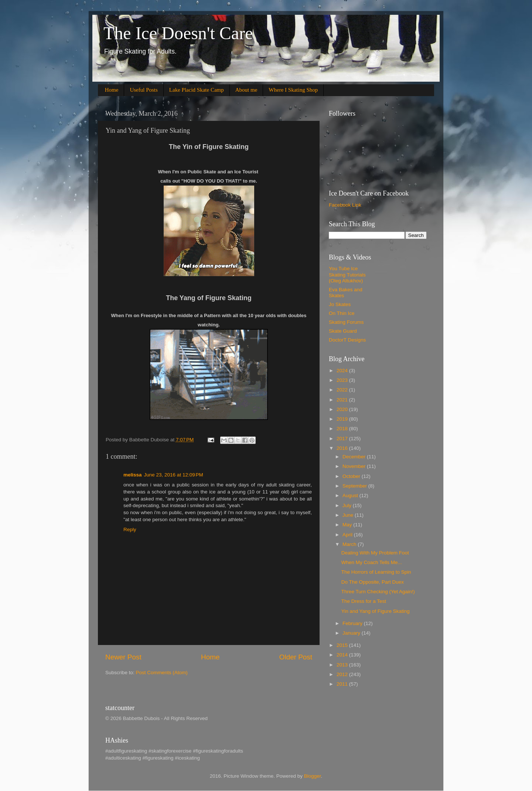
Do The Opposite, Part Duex (373, 582)
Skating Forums (346, 322)
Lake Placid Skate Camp (197, 90)
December (355, 457)
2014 (343, 655)
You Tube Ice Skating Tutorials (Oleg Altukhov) (347, 274)
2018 (343, 429)
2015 (343, 645)
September (355, 486)
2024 (343, 371)
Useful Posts (144, 90)
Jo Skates (340, 304)
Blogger (313, 776)
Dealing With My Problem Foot (375, 553)
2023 (343, 380)
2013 (343, 665)
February (353, 623)
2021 (343, 400)
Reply (130, 529)
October (352, 476)
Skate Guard (343, 331)
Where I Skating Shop (293, 90)
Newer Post (123, 657)
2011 (343, 684)
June (349, 515)
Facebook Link (345, 205)
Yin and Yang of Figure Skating (376, 611)
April (348, 535)
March (350, 544)
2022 (343, 390)
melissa (133, 475)
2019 (343, 419)
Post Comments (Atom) (162, 673)
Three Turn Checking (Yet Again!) (378, 592)
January (352, 633)
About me (246, 90)
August (351, 495)
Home (112, 90)
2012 (343, 674)
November (355, 466)
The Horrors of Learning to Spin (376, 572)
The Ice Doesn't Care (178, 33)
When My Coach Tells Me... (372, 562)
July (348, 505)
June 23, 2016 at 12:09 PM (174, 475)
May (348, 525)
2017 (343, 439)
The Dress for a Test (364, 601)
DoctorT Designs (347, 340)
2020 (343, 409)
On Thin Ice (342, 313)
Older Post (296, 657)
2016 (343, 448)
